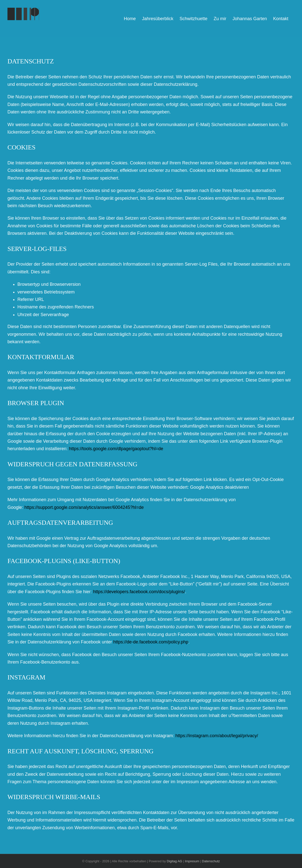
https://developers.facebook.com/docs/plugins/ (139, 592)
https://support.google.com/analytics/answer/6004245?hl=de (84, 507)
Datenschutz (211, 861)
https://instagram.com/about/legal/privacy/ (217, 736)
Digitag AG (174, 861)
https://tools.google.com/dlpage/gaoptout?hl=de (116, 449)
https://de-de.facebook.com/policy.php (151, 642)
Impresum (192, 861)
